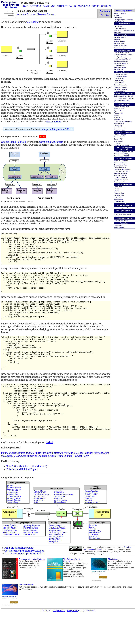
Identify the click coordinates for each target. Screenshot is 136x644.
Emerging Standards (121, 221)
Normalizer (118, 143)
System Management (124, 184)
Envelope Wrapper (120, 135)
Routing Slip (118, 126)
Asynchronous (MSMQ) (122, 154)
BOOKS (96, 6)
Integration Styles (124, 24)
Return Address (119, 83)
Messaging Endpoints (124, 158)
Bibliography (118, 225)
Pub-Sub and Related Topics (22, 499)
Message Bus (119, 70)
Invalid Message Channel (122, 59)
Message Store (119, 195)
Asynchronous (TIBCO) (122, 156)
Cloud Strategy (114, 589)
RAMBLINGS (49, 6)
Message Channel (120, 37)
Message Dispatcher (121, 173)
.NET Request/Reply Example (124, 98)
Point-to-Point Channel (122, 53)
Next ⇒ (108, 15)
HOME (25, 6)
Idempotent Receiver (121, 180)
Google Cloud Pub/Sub (13, 142)
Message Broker (119, 130)
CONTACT (106, 6)
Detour (116, 189)
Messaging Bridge (120, 67)
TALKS (72, 6)
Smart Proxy (118, 197)
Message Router (120, 44)
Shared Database (120, 28)
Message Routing (124, 104)
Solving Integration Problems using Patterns (124, 21)
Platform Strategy (26, 615)
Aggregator (118, 117)
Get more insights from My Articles (24, 581)
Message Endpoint (120, 48)
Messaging (118, 32)
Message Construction (124, 72)
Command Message (121, 74)
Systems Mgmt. (100, 553)
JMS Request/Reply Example (124, 96)
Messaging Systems (124, 35)
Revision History (119, 227)
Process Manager (120, 128)
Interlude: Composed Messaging (124, 149)
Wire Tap (117, 191)
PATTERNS (35, 6)
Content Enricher (120, 137)
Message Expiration (121, 89)
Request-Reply (119, 81)
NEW (42, 137)
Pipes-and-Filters (40, 521)
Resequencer (119, 119)
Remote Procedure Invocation (124, 30)
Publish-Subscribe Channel (123, 55)
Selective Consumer (121, 176)
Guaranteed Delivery (121, 63)
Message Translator (121, 46)
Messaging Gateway (121, 161)
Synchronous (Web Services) (124, 152)
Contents (105, 11)
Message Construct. (18, 513)
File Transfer (118, 26)
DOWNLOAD (84, 6)
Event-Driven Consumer (122, 169)
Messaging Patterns (124, 11)
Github (50, 473)
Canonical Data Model (121, 145)
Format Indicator (119, 91)
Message (117, 39)
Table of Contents (120, 13)
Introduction (118, 18)
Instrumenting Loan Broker (123, 208)
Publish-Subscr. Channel (57, 559)
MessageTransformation (95, 518)
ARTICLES (62, 6)
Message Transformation (124, 132)
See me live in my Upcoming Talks (24, 584)
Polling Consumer (120, 167)
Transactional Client (121, 165)
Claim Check (118, 141)
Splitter (116, 115)
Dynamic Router (119, 111)
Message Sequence (121, 87)
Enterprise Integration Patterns (57, 129)
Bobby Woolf (72, 641)
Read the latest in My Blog (19, 578)
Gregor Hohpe (59, 641)
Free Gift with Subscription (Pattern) (27, 497)
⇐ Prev (101, 15)
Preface (117, 16)
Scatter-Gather (119, 124)
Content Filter (119, 139)
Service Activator (120, 182)
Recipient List (119, 113)
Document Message (121, 76)
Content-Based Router (121, 107)
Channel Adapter (120, 65)
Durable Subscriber (120, 178)
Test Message (119, 199)
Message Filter (119, 109)
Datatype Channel (120, 57)
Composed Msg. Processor (123, 121)
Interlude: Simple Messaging (124, 94)
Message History (120, 193)
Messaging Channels (124, 50)
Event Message (119, 79)
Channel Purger (119, 202)
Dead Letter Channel (121, 61)
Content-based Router (41, 525)
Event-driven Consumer (11, 565)
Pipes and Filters (120, 41)
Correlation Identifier (121, 85)
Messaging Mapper (120, 163)
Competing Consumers (122, 171)
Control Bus (118, 187)
